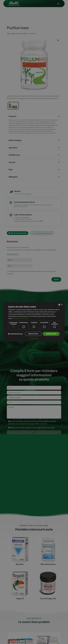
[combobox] (59, 305)
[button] (15, 334)
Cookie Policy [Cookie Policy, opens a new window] (34, 338)
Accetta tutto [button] (51, 334)
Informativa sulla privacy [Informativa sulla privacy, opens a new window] (20, 318)
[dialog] (34, 322)
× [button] (62, 305)
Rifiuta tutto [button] (33, 334)
